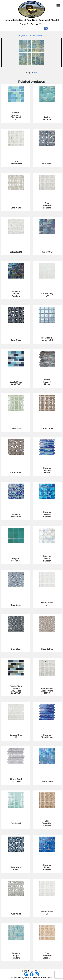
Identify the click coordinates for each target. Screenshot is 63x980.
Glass (36, 72)
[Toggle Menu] (58, 5)
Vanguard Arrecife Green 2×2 (31, 35)
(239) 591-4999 (31, 24)
